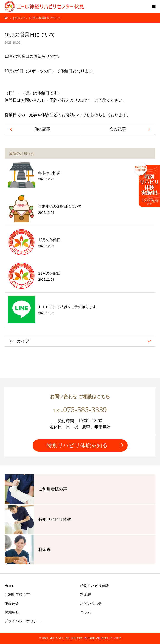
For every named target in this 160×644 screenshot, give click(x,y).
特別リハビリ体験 (95, 586)
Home (9, 586)
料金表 (86, 595)
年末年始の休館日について (60, 206)
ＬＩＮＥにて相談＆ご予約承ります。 (69, 307)
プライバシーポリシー (23, 621)
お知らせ (12, 612)
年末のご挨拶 (49, 173)
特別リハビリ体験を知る (77, 445)
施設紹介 (12, 603)
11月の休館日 (49, 273)
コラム (86, 612)
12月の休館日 (49, 240)
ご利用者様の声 (17, 595)
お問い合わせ (91, 603)
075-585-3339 (85, 410)
